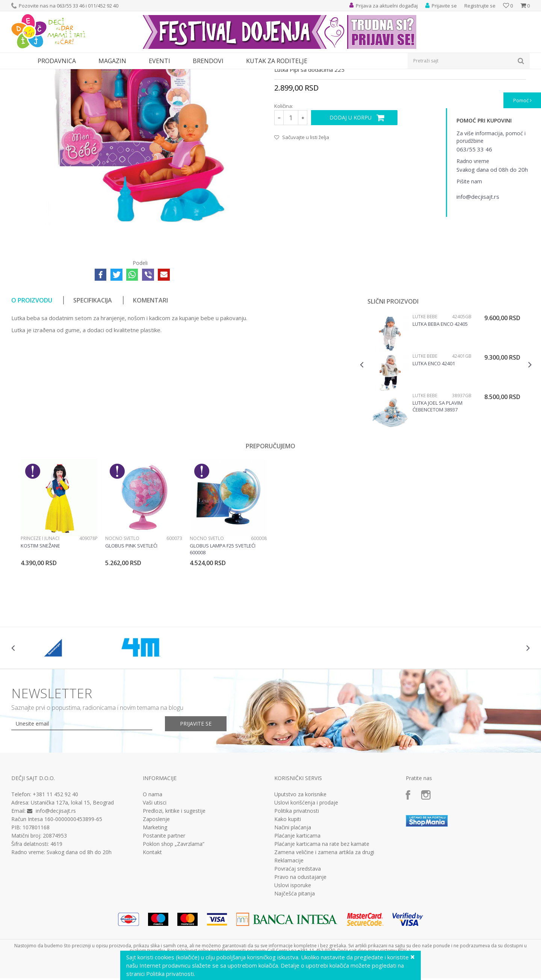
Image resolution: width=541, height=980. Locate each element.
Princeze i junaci (40, 607)
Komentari (150, 369)
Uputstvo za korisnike (300, 864)
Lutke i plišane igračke (123, 74)
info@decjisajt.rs (56, 880)
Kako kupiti (288, 888)
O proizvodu (32, 369)
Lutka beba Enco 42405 (440, 393)
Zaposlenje (156, 888)
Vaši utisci (155, 872)
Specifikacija (93, 369)
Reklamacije (289, 930)
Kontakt (152, 921)
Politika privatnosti (297, 880)
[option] (446, 443)
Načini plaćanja (293, 897)
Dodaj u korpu (351, 187)
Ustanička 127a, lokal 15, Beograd (72, 872)
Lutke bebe (180, 74)
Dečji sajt (21, 74)
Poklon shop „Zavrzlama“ (174, 913)
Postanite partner (164, 905)
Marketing (155, 897)
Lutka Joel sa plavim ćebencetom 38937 (437, 475)
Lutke (157, 74)
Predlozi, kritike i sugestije (174, 880)
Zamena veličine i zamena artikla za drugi (324, 921)
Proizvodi (46, 74)
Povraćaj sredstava (298, 938)
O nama (153, 864)
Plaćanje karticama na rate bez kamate (322, 913)
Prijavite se (196, 793)
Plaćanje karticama (297, 905)
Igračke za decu (78, 74)
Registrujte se (480, 6)
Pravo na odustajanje (300, 946)
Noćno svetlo (122, 607)
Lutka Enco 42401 (434, 433)
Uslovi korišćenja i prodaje (306, 872)
